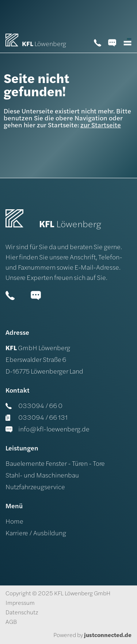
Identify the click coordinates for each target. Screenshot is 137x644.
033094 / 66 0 (34, 406)
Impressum (20, 603)
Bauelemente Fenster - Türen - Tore (55, 464)
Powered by (92, 636)
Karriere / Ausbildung (36, 534)
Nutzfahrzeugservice (35, 488)
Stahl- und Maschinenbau (42, 476)
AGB (11, 622)
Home (14, 522)
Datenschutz (22, 613)
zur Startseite (101, 126)
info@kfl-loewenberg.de (47, 430)
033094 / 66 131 (37, 418)
